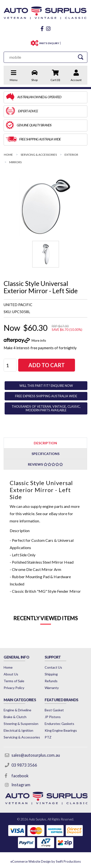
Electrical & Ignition (18, 730)
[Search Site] (80, 57)
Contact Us (53, 667)
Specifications (45, 454)
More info (39, 340)
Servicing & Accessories (22, 737)
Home (8, 667)
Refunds (51, 681)
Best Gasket (54, 710)
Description (45, 443)
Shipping (51, 674)
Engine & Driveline (17, 710)
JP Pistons (53, 717)
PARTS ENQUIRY (49, 43)
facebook (20, 776)
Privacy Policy (14, 688)
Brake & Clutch (15, 717)
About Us (11, 674)
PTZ (48, 737)
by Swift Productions (46, 861)
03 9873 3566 (24, 765)
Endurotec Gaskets (59, 724)
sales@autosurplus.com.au (36, 755)
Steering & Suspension (21, 724)
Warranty (52, 688)
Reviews (45, 464)
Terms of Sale (14, 681)
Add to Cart (47, 365)
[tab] (45, 443)
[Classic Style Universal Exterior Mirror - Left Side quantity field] (10, 365)
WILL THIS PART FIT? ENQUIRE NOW (46, 386)
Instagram (21, 785)
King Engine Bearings (61, 730)
